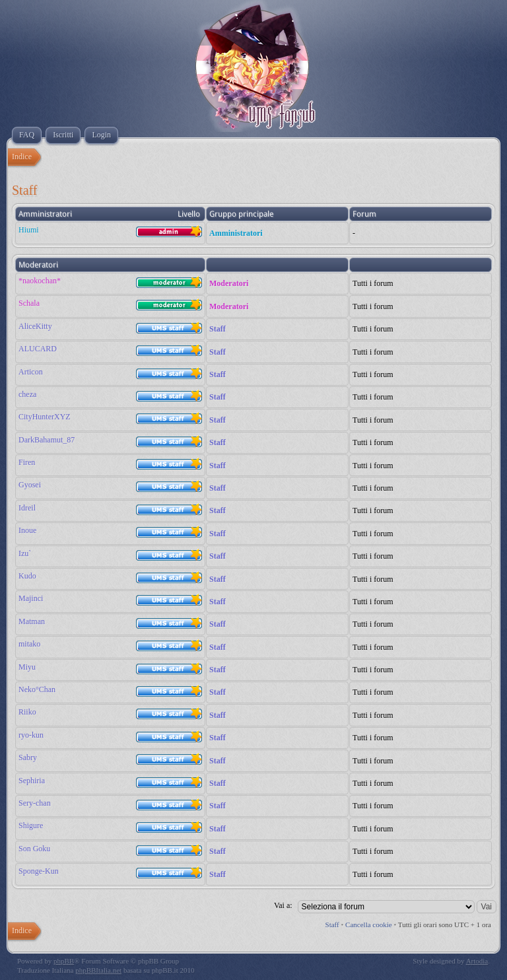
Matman (32, 621)
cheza (27, 394)
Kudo (27, 576)
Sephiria (32, 781)
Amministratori (236, 233)
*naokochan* (40, 281)
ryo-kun (31, 735)
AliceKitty (35, 326)
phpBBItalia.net (98, 970)
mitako (29, 644)
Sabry (28, 757)
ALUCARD (38, 349)
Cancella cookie (369, 925)
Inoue (27, 530)
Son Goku (34, 849)
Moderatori (229, 283)
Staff (218, 329)
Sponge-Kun (39, 871)
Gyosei (30, 485)
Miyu (27, 667)
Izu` (25, 553)
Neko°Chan (37, 689)
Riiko (27, 712)
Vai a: (283, 905)
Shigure (31, 825)
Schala (29, 303)
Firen (27, 462)
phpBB (64, 961)
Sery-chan (35, 803)
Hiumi (29, 230)
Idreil (27, 508)
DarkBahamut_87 (47, 440)
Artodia (477, 961)
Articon (31, 372)
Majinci (31, 598)
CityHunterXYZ (45, 417)
